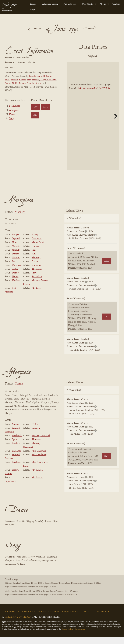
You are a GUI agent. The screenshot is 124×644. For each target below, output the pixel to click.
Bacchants (16, 469)
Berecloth (52, 80)
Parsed (92, 63)
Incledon (36, 435)
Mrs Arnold (37, 477)
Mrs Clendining (39, 461)
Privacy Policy (71, 618)
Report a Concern (34, 618)
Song (12, 119)
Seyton (15, 276)
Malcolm (16, 264)
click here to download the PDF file (94, 95)
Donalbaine (17, 272)
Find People (102, 618)
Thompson (37, 276)
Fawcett (44, 287)
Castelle (31, 83)
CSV (35, 115)
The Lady (17, 458)
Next (115, 123)
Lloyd (43, 80)
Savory (8, 83)
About (103, 4)
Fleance (15, 249)
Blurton (14, 80)
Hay (29, 80)
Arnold (42, 76)
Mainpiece (14, 106)
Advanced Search (50, 4)
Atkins (38, 83)
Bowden (36, 442)
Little (49, 76)
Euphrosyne (10, 488)
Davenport (37, 245)
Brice (7, 80)
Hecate (15, 283)
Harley (35, 242)
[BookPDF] (93, 123)
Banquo (15, 242)
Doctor (15, 280)
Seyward (16, 245)
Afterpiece (14, 110)
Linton (22, 83)
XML (45, 107)
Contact (116, 4)
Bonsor (22, 80)
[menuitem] (34, 4)
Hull (34, 261)
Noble (15, 83)
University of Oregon (18, 624)
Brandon (33, 76)
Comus (19, 391)
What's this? (75, 225)
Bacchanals (17, 442)
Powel (34, 280)
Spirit (14, 446)
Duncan (15, 261)
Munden (36, 287)
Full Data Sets (70, 4)
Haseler (36, 80)
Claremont (28, 454)
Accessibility (11, 618)
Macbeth (20, 219)
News (33, 10)
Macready (36, 264)
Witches (16, 287)
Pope (34, 257)
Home (33, 4)
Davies (35, 268)
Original (92, 56)
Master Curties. (39, 249)
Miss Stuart (37, 469)
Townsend (45, 442)
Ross (14, 268)
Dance (12, 114)
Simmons (36, 272)
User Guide (87, 4)
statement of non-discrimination (73, 636)
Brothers (16, 450)
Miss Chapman (39, 458)
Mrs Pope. (36, 295)
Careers (54, 618)
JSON (36, 107)
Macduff (16, 257)
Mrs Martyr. (37, 484)
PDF (76, 56)
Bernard (27, 291)
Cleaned (109, 56)
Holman (36, 253)
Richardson (37, 283)
